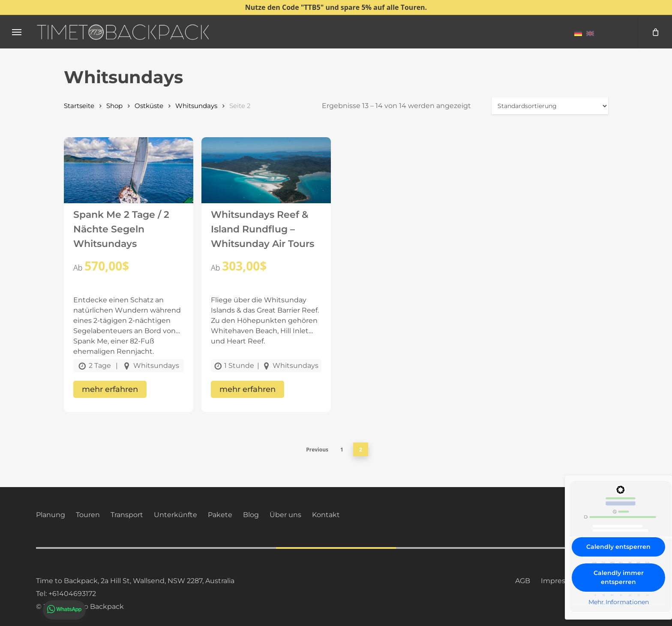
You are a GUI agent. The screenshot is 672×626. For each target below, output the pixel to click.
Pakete (220, 515)
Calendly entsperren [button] (618, 547)
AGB (523, 581)
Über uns (285, 515)
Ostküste (149, 106)
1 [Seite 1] (342, 450)
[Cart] (655, 32)
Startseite (79, 106)
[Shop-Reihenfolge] (550, 106)
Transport (127, 515)
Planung (51, 515)
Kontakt (326, 515)
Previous (317, 450)
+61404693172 (72, 594)
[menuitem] (578, 33)
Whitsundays (196, 106)
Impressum (561, 581)
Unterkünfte (175, 515)
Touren (88, 515)
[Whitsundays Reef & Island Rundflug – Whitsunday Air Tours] (266, 179)
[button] (17, 32)
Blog (251, 515)
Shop (114, 106)
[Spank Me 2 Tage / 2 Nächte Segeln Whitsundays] (129, 179)
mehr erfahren (110, 389)
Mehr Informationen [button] (619, 602)
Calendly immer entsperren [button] (619, 577)
